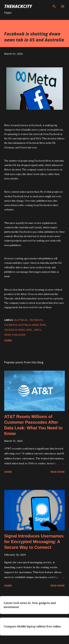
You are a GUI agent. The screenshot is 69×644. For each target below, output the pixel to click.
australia (21, 320)
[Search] (54, 6)
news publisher (15, 335)
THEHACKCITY (18, 6)
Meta (38, 330)
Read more (58, 472)
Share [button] (8, 340)
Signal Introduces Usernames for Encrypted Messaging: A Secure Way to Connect (34, 542)
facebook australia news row (25, 325)
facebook (36, 320)
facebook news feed (18, 330)
